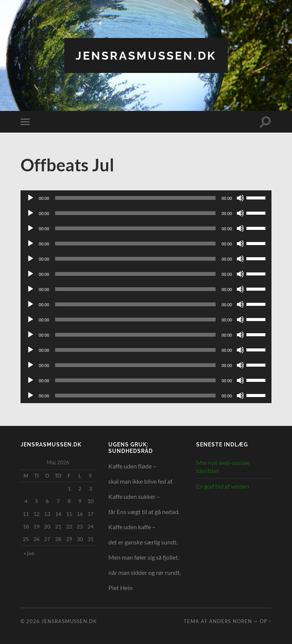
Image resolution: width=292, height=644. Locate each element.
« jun (29, 553)
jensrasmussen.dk (146, 55)
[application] (146, 198)
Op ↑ (266, 621)
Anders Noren (231, 621)
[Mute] (240, 198)
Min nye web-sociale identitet (223, 466)
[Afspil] (30, 198)
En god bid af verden (223, 486)
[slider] (135, 198)
